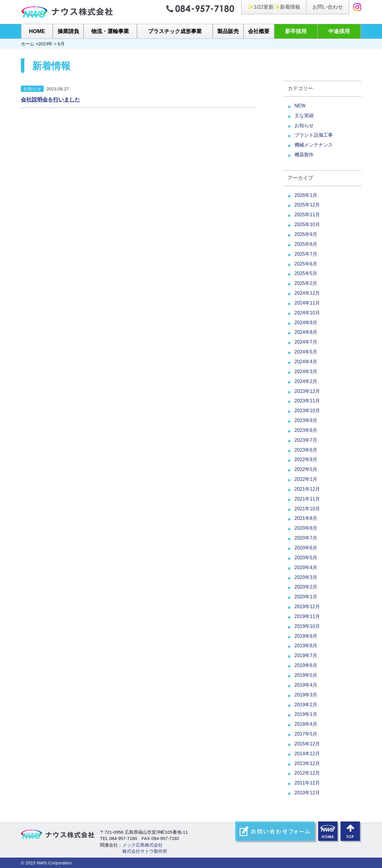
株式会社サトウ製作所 (145, 851)
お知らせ (32, 89)
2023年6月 (306, 450)
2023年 (45, 44)
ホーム (28, 44)
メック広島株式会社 (143, 845)
